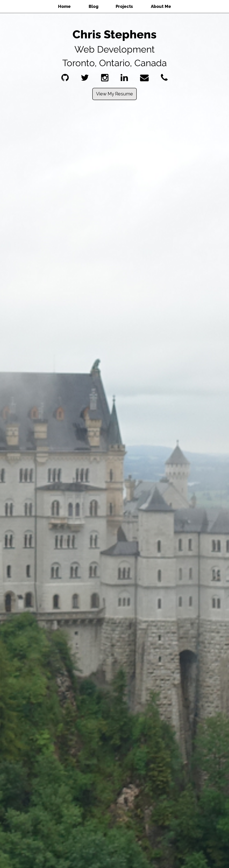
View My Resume (114, 94)
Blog (93, 6)
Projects (124, 6)
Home (64, 6)
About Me (161, 6)
